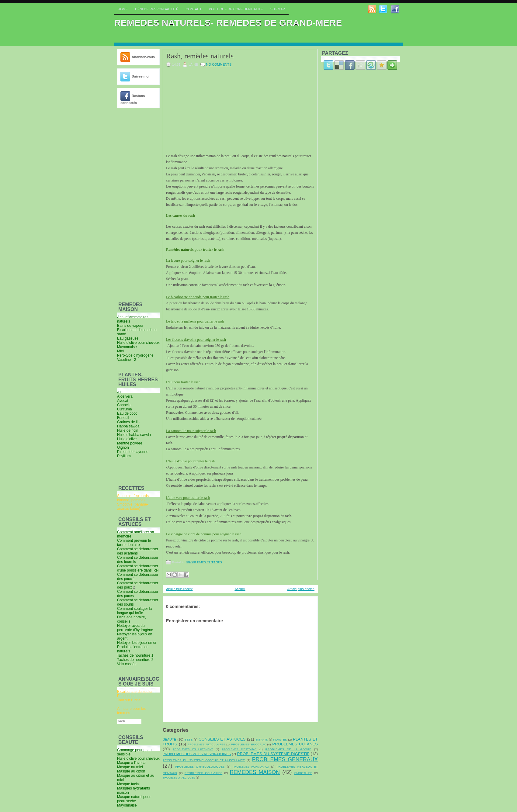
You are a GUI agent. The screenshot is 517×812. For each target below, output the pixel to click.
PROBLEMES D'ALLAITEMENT (193, 749)
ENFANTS (262, 740)
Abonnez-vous (143, 57)
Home (123, 9)
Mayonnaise (127, 805)
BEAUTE (169, 739)
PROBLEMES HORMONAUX (251, 767)
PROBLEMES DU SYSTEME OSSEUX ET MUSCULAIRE (204, 760)
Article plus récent (179, 589)
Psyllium (124, 456)
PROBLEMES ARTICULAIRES (206, 745)
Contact (193, 9)
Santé (125, 721)
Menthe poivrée (130, 443)
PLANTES (280, 739)
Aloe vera (125, 396)
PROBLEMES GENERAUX (285, 759)
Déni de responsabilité (157, 9)
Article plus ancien (301, 589)
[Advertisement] (135, 204)
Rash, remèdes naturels (200, 56)
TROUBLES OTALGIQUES (179, 778)
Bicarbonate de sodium (136, 692)
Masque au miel (130, 767)
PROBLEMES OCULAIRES (204, 773)
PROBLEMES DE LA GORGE (288, 749)
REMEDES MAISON (255, 772)
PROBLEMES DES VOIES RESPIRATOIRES (197, 754)
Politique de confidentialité (236, 9)
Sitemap (278, 9)
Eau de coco (127, 413)
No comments (219, 64)
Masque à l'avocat (132, 763)
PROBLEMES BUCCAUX (248, 744)
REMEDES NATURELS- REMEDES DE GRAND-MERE (228, 23)
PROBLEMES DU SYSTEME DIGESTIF (273, 754)
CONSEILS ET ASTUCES (222, 739)
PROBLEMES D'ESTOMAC (239, 749)
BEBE (189, 739)
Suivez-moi (141, 76)
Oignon (123, 447)
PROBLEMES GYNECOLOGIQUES (200, 767)
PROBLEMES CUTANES (204, 562)
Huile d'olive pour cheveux (138, 758)
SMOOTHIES (303, 773)
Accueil (240, 589)
